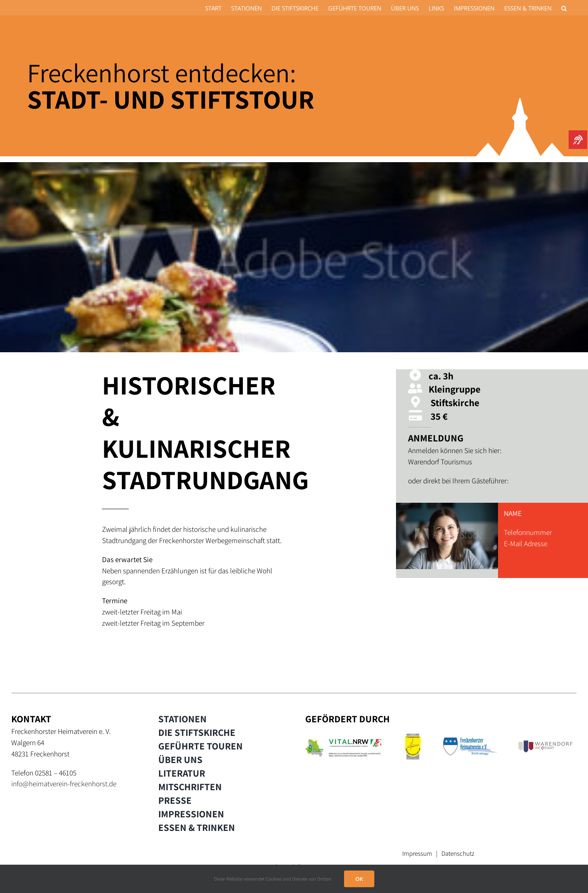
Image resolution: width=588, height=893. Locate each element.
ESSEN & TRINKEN (197, 827)
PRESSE (175, 800)
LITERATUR (182, 773)
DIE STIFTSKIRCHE (197, 732)
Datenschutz (458, 853)
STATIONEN (182, 719)
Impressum (417, 853)
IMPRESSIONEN (191, 814)
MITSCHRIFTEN (190, 787)
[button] (564, 8)
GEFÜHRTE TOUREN (201, 746)
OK (359, 879)
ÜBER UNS (180, 760)
